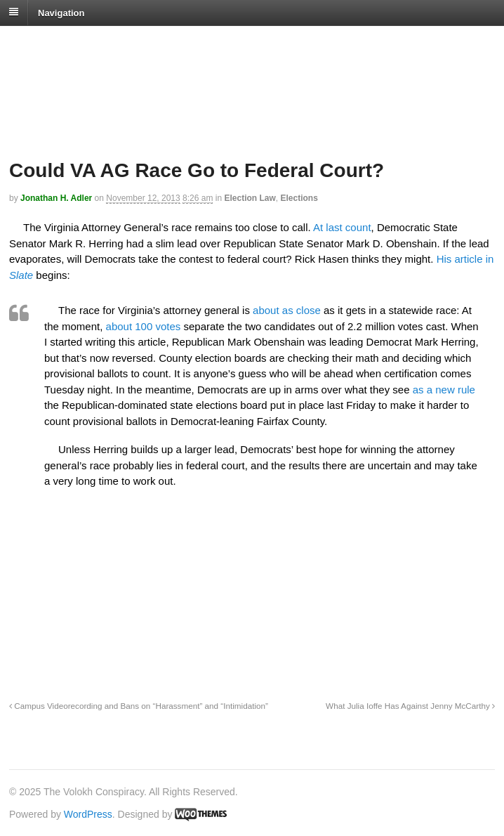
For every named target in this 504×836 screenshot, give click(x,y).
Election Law (250, 198)
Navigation (61, 12)
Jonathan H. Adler (56, 198)
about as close (287, 310)
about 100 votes (144, 326)
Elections (299, 198)
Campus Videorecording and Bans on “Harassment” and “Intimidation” (139, 706)
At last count (342, 227)
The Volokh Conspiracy (108, 43)
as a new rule (444, 390)
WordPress (88, 814)
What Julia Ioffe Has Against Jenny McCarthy (410, 706)
